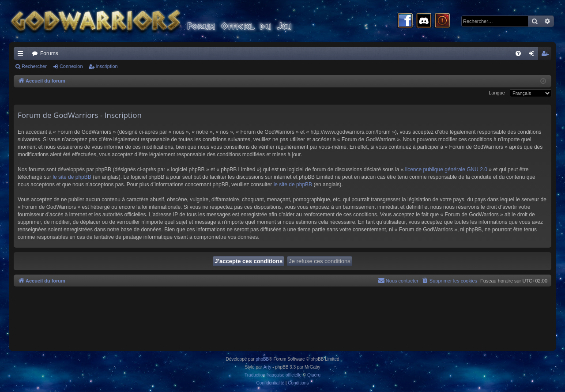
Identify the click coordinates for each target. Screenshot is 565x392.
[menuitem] (518, 53)
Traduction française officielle (273, 375)
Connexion (71, 66)
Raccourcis (22, 55)
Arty (267, 367)
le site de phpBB (72, 177)
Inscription (107, 66)
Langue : (498, 93)
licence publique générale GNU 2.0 (446, 170)
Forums (49, 53)
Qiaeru (314, 375)
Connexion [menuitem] (533, 55)
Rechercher (34, 66)
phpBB (262, 359)
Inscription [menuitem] (547, 55)
